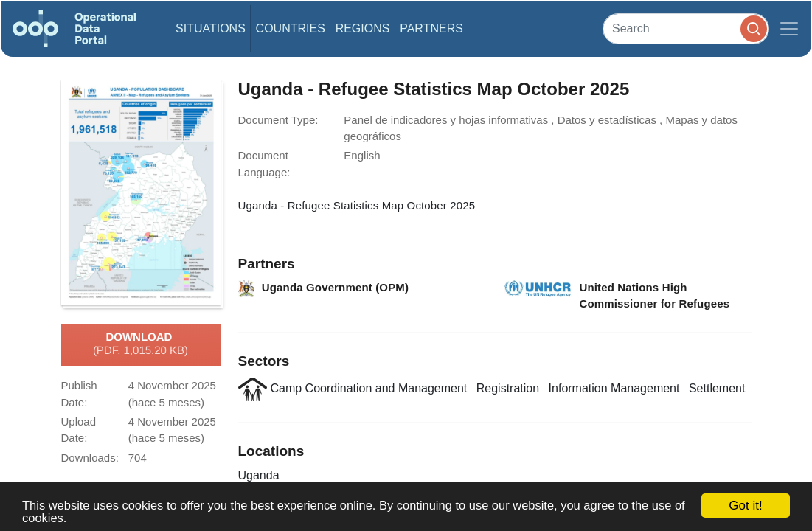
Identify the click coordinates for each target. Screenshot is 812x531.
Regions (363, 28)
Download (140, 344)
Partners (431, 28)
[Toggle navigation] (789, 29)
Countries (291, 28)
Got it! (745, 506)
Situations (211, 28)
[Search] (686, 28)
